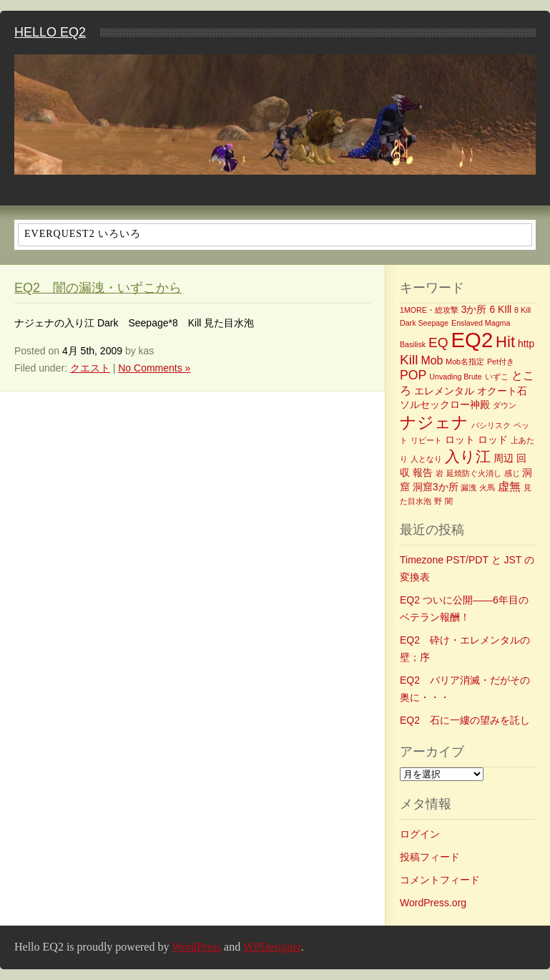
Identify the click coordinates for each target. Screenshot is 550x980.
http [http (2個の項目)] (526, 344)
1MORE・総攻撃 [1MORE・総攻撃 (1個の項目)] (429, 310)
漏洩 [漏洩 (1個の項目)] (468, 487)
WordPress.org (433, 903)
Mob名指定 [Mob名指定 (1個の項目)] (465, 362)
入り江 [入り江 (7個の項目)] (468, 456)
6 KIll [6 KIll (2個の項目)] (500, 309)
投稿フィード (430, 857)
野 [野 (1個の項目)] (438, 501)
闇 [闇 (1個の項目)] (449, 501)
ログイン (420, 834)
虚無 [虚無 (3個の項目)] (509, 486)
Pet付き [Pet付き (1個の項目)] (501, 362)
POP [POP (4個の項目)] (413, 375)
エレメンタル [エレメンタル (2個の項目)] (444, 391)
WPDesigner (272, 947)
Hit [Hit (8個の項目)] (505, 342)
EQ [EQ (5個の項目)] (438, 343)
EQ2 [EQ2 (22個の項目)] (472, 340)
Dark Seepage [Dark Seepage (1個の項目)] (424, 323)
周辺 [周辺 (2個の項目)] (504, 458)
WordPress (196, 947)
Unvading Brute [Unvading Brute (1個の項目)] (455, 377)
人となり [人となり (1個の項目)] (426, 459)
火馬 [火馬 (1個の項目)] (487, 487)
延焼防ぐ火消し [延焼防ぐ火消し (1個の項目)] (474, 473)
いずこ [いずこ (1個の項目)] (497, 377)
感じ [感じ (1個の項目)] (512, 473)
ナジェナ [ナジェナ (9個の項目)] (434, 422)
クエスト (90, 368)
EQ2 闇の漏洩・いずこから (98, 288)
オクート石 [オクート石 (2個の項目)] (502, 391)
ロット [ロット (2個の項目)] (460, 440)
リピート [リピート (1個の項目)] (426, 440)
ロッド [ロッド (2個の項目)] (493, 440)
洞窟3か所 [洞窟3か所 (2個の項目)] (436, 487)
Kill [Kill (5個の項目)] (409, 360)
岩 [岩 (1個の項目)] (439, 473)
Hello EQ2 (50, 32)
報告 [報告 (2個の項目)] (423, 472)
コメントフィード (440, 880)
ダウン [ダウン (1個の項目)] (505, 405)
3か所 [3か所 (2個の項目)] (474, 309)
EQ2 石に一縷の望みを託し (465, 720)
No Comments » (154, 368)
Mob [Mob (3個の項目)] (432, 360)
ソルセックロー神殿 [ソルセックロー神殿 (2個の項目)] (445, 404)
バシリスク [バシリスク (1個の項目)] (491, 425)
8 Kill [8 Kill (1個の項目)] (522, 310)
